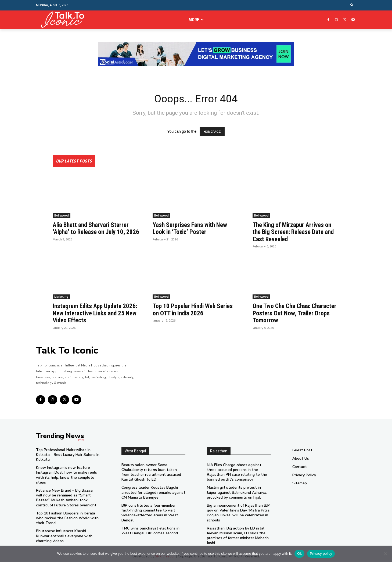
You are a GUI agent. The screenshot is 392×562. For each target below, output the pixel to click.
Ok (299, 554)
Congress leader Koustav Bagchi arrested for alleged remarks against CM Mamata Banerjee (153, 493)
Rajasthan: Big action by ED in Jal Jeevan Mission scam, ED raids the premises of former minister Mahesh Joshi (238, 536)
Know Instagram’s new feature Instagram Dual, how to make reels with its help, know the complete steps (66, 475)
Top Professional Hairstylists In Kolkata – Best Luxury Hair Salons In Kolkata (68, 455)
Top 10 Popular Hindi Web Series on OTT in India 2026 (195, 310)
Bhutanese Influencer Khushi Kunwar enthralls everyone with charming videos (64, 536)
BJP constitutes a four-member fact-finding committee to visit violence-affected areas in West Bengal (150, 513)
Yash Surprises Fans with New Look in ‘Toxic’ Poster (191, 229)
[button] (352, 5)
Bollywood (62, 216)
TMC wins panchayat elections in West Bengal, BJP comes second (150, 531)
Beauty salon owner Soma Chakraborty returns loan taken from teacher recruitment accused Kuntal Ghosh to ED (151, 473)
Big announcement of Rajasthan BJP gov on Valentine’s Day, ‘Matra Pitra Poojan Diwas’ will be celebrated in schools (238, 513)
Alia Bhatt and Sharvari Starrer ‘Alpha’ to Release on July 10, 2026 (92, 233)
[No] (385, 554)
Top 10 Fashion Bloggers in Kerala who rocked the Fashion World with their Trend (67, 518)
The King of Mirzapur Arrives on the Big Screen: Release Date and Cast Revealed (296, 233)
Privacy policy (321, 554)
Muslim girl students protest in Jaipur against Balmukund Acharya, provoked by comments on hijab (237, 493)
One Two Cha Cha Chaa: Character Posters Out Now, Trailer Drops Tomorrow (289, 314)
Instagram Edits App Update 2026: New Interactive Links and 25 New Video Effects (94, 314)
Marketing (61, 297)
